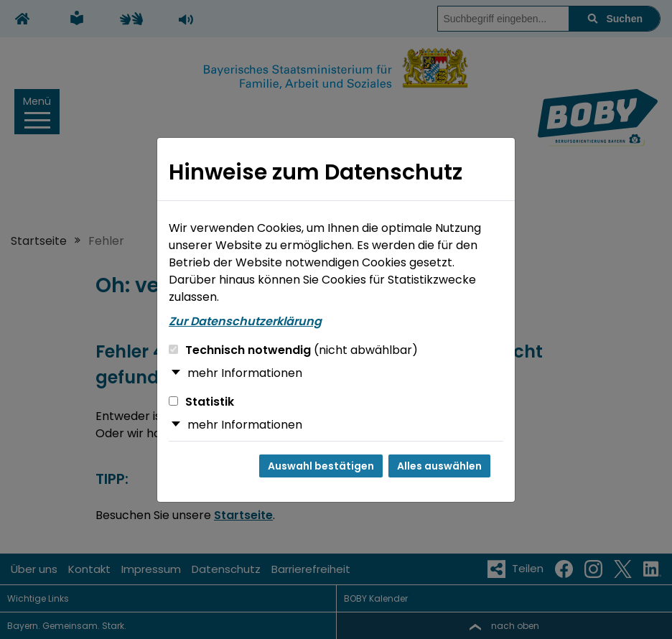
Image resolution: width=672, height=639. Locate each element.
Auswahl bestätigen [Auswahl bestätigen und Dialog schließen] (321, 466)
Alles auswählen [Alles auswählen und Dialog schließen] (439, 466)
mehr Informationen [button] (245, 373)
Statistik (201, 402)
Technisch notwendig (293, 350)
